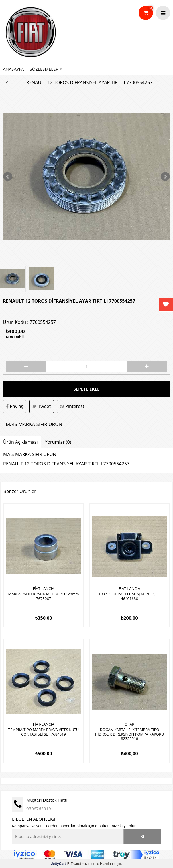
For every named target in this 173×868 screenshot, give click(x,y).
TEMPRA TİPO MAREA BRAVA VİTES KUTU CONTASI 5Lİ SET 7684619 (44, 732)
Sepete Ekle (87, 389)
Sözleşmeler (46, 69)
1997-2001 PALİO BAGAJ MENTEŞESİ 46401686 (129, 596)
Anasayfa (13, 69)
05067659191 (40, 808)
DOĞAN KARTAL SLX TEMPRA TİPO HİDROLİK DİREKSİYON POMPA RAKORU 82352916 (130, 734)
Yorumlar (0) (58, 442)
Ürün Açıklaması (20, 442)
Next (165, 177)
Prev (8, 177)
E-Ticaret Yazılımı (73, 864)
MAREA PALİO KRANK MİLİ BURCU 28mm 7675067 (43, 596)
